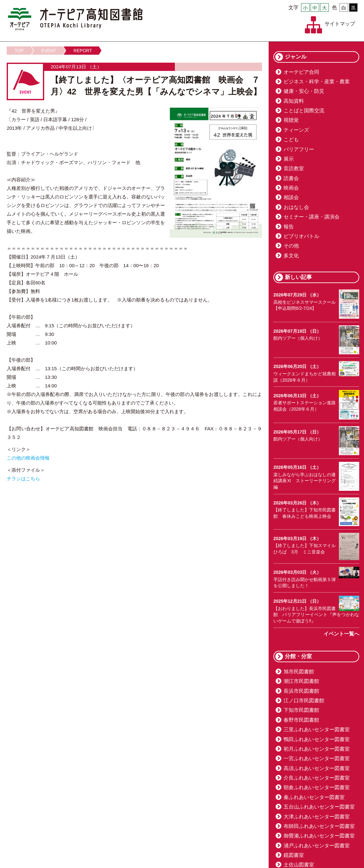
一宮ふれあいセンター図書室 (317, 758)
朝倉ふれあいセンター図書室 (317, 787)
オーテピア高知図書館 (75, 19)
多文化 (291, 256)
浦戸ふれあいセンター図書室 (317, 846)
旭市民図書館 (299, 672)
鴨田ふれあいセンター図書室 (317, 739)
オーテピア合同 (301, 72)
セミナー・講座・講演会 (312, 217)
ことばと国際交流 (304, 111)
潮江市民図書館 (301, 681)
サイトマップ (340, 24)
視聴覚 (291, 120)
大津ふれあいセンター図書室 (317, 817)
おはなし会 (296, 207)
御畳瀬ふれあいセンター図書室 (319, 836)
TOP (19, 51)
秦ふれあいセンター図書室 (314, 797)
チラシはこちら (23, 479)
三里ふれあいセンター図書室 (317, 729)
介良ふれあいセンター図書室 (317, 778)
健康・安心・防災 (304, 91)
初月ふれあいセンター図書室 (317, 749)
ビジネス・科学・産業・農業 (317, 82)
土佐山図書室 (299, 865)
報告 (289, 227)
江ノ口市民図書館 (304, 701)
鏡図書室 (294, 855)
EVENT (49, 51)
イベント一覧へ (341, 634)
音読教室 (294, 168)
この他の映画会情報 (28, 458)
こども (291, 139)
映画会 (291, 188)
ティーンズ (296, 130)
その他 (291, 246)
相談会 (291, 197)
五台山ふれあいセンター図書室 (319, 807)
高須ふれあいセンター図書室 (317, 768)
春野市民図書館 (301, 720)
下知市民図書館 (301, 710)
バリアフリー (299, 149)
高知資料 (294, 101)
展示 (289, 159)
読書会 (291, 178)
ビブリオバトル (301, 236)
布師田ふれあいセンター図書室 (319, 826)
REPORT (83, 51)
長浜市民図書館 (301, 691)
